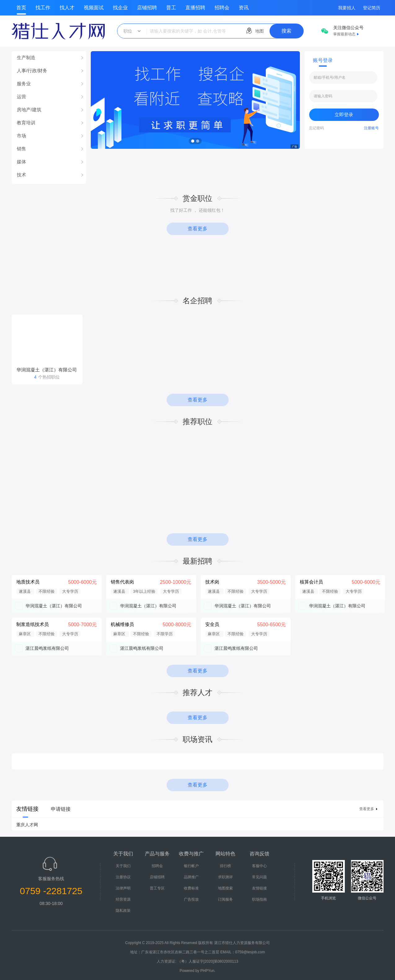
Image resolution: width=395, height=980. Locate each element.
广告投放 (191, 899)
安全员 (212, 624)
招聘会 (222, 8)
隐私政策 (123, 911)
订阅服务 (226, 899)
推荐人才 (198, 692)
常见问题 (260, 877)
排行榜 (226, 866)
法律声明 (123, 888)
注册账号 (371, 128)
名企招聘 (198, 301)
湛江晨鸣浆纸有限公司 (47, 648)
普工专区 (157, 888)
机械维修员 (123, 624)
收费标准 (191, 888)
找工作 (43, 8)
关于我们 (123, 866)
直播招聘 (195, 8)
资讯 (244, 8)
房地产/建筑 (29, 110)
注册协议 (123, 877)
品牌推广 (191, 877)
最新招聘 (198, 561)
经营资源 (123, 899)
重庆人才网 (27, 825)
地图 (260, 31)
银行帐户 (191, 866)
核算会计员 (312, 582)
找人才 (67, 8)
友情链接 (260, 888)
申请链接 (61, 809)
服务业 (24, 84)
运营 (21, 97)
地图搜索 (226, 888)
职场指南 (260, 899)
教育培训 (26, 123)
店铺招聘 (147, 8)
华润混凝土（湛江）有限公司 (54, 606)
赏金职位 (198, 198)
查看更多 (198, 229)
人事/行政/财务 (32, 71)
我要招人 (347, 8)
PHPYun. (208, 971)
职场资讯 (198, 739)
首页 (21, 8)
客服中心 (260, 866)
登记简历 (372, 8)
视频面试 (94, 8)
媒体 (21, 162)
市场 (21, 136)
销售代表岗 (123, 582)
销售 (21, 149)
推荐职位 (198, 421)
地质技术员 (28, 582)
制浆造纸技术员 (33, 624)
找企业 (121, 8)
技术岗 (212, 582)
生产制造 (26, 58)
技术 (21, 175)
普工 (171, 8)
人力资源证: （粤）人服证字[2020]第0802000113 (197, 961)
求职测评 (226, 877)
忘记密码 (317, 128)
